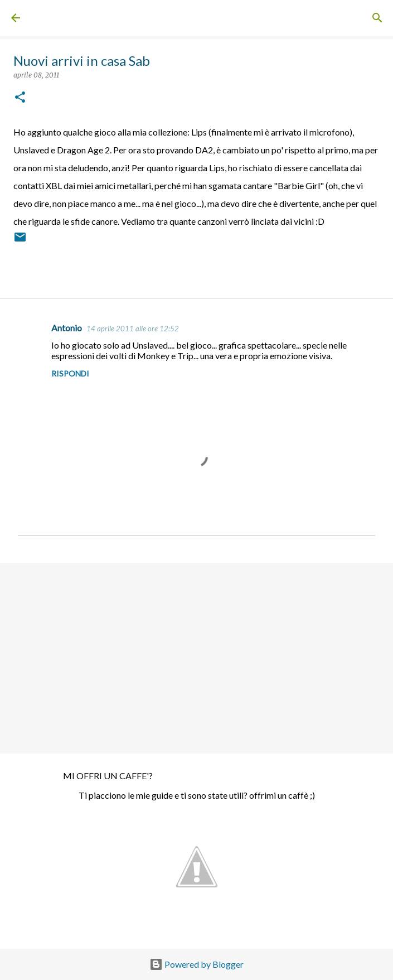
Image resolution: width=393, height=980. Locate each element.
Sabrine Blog (56, 18)
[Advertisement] (196, 658)
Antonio (67, 328)
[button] (20, 98)
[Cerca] (377, 18)
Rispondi (70, 373)
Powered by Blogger (196, 964)
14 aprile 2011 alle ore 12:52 (133, 329)
